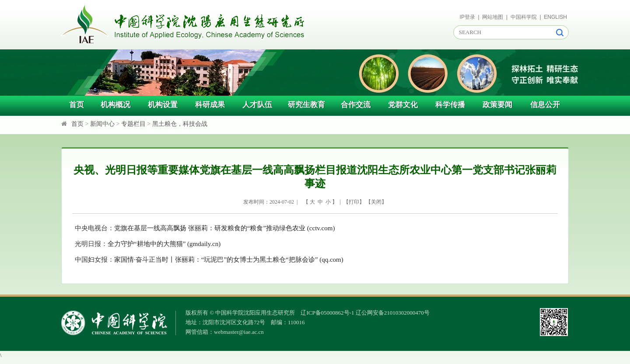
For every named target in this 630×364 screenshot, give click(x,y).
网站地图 (493, 17)
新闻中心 (102, 124)
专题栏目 (133, 124)
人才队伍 (257, 105)
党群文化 (403, 105)
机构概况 (115, 105)
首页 (77, 105)
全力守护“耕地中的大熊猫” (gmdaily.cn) (164, 244)
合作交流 (356, 105)
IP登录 (467, 17)
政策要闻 (497, 105)
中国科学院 (524, 17)
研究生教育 (306, 105)
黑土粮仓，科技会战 (180, 124)
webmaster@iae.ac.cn (239, 332)
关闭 (376, 202)
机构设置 (163, 105)
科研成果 (210, 105)
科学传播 (450, 105)
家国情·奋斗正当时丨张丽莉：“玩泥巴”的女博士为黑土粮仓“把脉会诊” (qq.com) (229, 260)
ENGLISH (555, 17)
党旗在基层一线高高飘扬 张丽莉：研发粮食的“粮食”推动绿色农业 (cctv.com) (224, 228)
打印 (354, 202)
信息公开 (545, 105)
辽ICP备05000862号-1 (327, 313)
